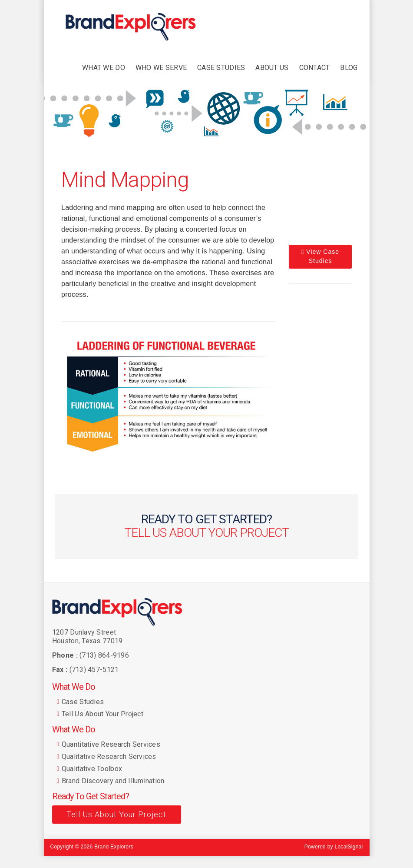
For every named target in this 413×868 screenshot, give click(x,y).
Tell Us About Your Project (116, 814)
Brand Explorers (114, 847)
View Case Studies (320, 256)
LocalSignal (349, 847)
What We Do (74, 687)
